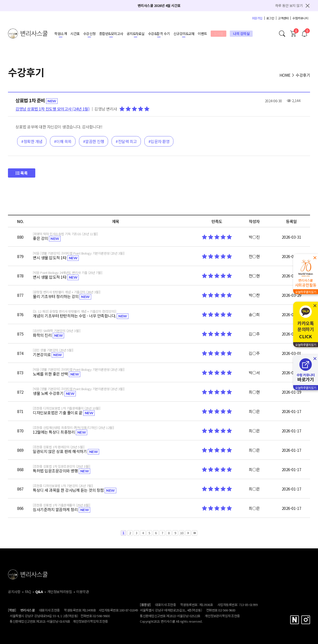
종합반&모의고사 (111, 34)
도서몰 (219, 34)
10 (181, 533)
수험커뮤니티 (300, 18)
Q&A (39, 592)
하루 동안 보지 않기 (289, 5)
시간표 (75, 34)
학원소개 (61, 34)
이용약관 (82, 592)
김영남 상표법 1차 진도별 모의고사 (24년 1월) (52, 109)
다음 (188, 533)
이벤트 (202, 34)
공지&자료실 (136, 34)
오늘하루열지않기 (306, 292)
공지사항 (14, 592)
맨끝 (195, 533)
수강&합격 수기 (159, 34)
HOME (285, 75)
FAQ (28, 592)
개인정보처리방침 (60, 592)
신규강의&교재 (184, 34)
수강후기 (303, 75)
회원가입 (257, 18)
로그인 (270, 18)
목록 (22, 173)
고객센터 (283, 18)
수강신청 (89, 34)
